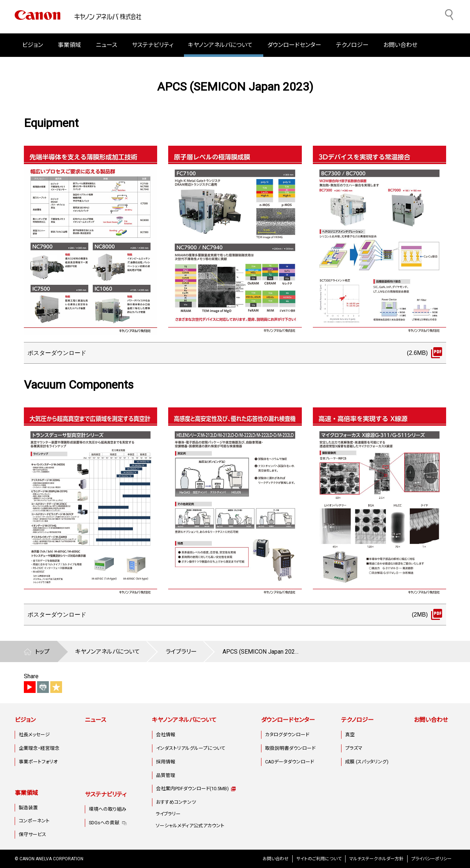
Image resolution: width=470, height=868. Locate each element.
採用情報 (166, 762)
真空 (350, 735)
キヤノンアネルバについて (184, 720)
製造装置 (28, 808)
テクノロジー (357, 720)
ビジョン (25, 720)
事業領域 (26, 793)
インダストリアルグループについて (191, 748)
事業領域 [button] (69, 45)
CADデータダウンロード (290, 762)
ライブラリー (168, 814)
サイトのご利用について (319, 859)
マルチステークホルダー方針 (376, 859)
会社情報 (166, 735)
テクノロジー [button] (352, 45)
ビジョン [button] (32, 45)
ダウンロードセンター (288, 720)
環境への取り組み (108, 809)
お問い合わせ (400, 45)
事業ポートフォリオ (38, 762)
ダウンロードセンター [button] (294, 45)
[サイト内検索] (449, 15)
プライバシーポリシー (431, 859)
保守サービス (32, 834)
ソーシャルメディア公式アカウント (190, 826)
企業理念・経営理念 (39, 748)
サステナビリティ (106, 794)
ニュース (106, 45)
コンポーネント (34, 821)
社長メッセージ (34, 735)
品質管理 (166, 775)
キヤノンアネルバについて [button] (220, 45)
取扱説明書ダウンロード (290, 748)
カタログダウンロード (287, 735)
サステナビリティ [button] (153, 45)
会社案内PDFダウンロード (192, 789)
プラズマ (354, 748)
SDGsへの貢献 (104, 823)
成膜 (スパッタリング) (367, 762)
